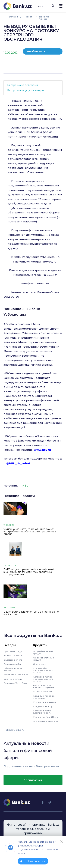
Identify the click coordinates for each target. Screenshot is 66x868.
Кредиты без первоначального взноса (43, 670)
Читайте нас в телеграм (36, 52)
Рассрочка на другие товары (26, 90)
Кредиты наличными (44, 702)
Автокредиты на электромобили (42, 712)
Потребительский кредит (43, 652)
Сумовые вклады (13, 651)
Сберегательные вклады (13, 669)
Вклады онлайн (12, 664)
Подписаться (33, 780)
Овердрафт (40, 664)
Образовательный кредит (43, 659)
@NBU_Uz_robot (18, 463)
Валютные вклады (13, 656)
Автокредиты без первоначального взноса (43, 679)
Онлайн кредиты (42, 692)
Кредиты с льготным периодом (44, 697)
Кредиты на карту (43, 706)
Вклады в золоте (13, 660)
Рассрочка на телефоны (23, 85)
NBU (25, 486)
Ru (40, 6)
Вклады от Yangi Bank (15, 683)
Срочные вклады (13, 679)
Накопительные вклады (17, 675)
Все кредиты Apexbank (46, 721)
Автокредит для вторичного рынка (44, 686)
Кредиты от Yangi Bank (45, 717)
